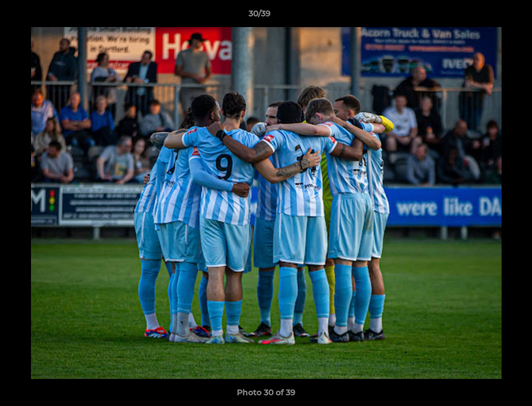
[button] (485, 16)
